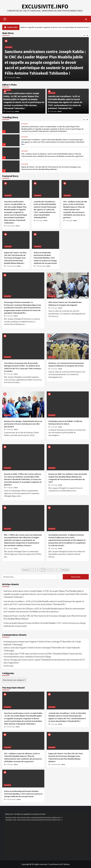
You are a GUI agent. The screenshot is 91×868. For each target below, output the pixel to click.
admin (18, 78)
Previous (26, 570)
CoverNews (53, 864)
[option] (45, 59)
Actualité (9, 47)
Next (67, 570)
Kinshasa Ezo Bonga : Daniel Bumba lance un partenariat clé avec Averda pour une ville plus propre (23, 424)
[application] (45, 837)
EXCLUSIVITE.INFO (45, 6)
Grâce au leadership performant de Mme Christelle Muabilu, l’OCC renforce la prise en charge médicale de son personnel (45, 258)
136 (63, 570)
